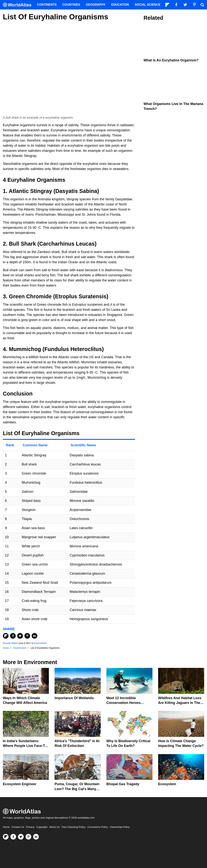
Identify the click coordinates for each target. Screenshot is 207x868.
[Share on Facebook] (13, 636)
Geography (96, 5)
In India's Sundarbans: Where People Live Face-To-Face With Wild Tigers (25, 746)
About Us (55, 827)
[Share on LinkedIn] (34, 636)
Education (120, 5)
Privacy (30, 827)
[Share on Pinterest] (27, 636)
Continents (47, 5)
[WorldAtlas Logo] (18, 5)
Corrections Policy (98, 827)
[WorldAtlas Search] (202, 5)
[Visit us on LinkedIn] (36, 837)
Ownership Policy (120, 827)
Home (6, 827)
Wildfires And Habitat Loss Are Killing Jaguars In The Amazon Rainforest (180, 703)
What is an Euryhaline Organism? (171, 60)
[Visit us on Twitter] (21, 837)
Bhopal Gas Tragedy (123, 784)
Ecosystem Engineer (20, 784)
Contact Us (18, 827)
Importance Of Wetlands (74, 698)
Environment (40, 643)
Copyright (42, 827)
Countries (71, 5)
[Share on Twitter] (20, 636)
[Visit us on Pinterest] (28, 837)
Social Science (148, 5)
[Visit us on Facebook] (13, 837)
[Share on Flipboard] (6, 636)
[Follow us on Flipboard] (6, 837)
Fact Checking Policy (73, 827)
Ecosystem (167, 784)
